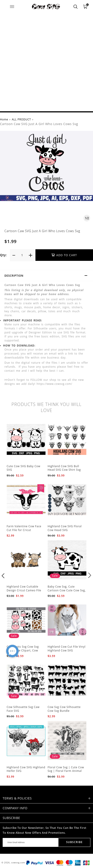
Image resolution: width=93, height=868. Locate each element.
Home (4, 119)
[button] (3, 575)
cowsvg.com (18, 863)
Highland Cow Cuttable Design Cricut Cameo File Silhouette (24, 590)
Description (48, 276)
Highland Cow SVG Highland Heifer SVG (26, 769)
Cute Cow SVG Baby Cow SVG (23, 468)
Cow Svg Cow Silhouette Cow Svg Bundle (64, 709)
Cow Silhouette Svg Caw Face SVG (23, 709)
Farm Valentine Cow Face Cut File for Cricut (24, 528)
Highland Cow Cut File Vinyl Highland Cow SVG (67, 649)
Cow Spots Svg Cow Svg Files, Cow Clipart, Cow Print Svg (23, 650)
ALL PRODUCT (21, 119)
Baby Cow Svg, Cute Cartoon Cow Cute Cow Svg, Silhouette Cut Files (67, 590)
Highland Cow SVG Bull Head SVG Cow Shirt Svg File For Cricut (64, 470)
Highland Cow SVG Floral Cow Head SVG (65, 528)
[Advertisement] (46, 62)
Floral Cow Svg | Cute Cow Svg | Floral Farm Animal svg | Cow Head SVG (66, 771)
